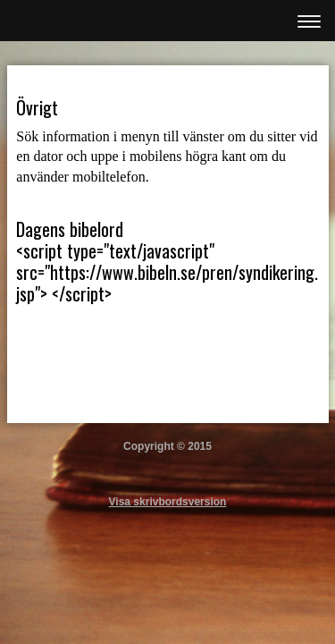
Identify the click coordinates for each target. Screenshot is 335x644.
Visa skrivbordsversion (168, 502)
